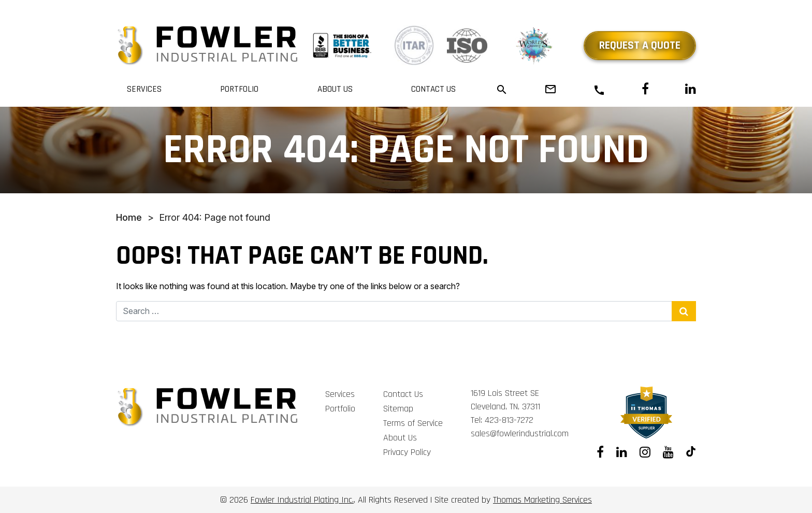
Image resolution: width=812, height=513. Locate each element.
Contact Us (433, 89)
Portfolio (239, 89)
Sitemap (398, 409)
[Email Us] (550, 89)
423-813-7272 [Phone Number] (509, 420)
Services (144, 89)
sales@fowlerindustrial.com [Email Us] (520, 433)
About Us (335, 89)
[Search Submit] (684, 311)
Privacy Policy (407, 452)
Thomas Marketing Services (542, 500)
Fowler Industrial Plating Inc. (302, 500)
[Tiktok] (691, 452)
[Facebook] (645, 89)
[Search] (502, 89)
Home (129, 217)
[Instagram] (645, 452)
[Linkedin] (691, 89)
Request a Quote (640, 46)
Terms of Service (413, 423)
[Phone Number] (599, 90)
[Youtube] (668, 452)
